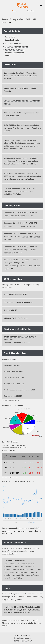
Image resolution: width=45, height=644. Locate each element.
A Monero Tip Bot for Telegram (16, 318)
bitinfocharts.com (21, 531)
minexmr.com (8, 531)
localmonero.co (8, 533)
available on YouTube (26, 179)
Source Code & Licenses (22, 638)
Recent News (10, 37)
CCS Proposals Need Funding (17, 46)
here (39, 128)
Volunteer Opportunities (14, 53)
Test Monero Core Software (14, 560)
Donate (7, 56)
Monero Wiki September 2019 (15, 294)
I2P (31, 640)
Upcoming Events (12, 40)
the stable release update (30, 143)
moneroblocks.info (32, 528)
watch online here (27, 215)
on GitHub (18, 578)
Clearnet (16, 640)
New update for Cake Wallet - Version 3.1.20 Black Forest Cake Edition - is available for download (21, 76)
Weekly (14, 11)
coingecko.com (35, 531)
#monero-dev (20, 226)
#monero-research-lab (31, 236)
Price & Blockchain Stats (15, 50)
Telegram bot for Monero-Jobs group (18, 302)
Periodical (31, 11)
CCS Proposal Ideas (13, 43)
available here (32, 164)
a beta (21, 146)
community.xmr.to (16, 528)
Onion (25, 640)
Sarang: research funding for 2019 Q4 (19, 336)
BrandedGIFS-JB (10, 310)
